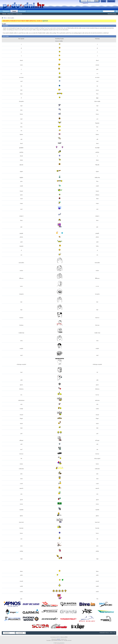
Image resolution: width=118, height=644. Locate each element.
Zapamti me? (85, 3)
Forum (14, 11)
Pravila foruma (19, 14)
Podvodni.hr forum (104, 633)
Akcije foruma (10, 14)
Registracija (111, 1)
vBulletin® (59, 639)
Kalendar (4, 14)
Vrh (114, 633)
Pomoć (103, 1)
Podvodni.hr (6, 11)
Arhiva (111, 633)
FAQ (5, 18)
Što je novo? (22, 11)
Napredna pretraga (112, 14)
